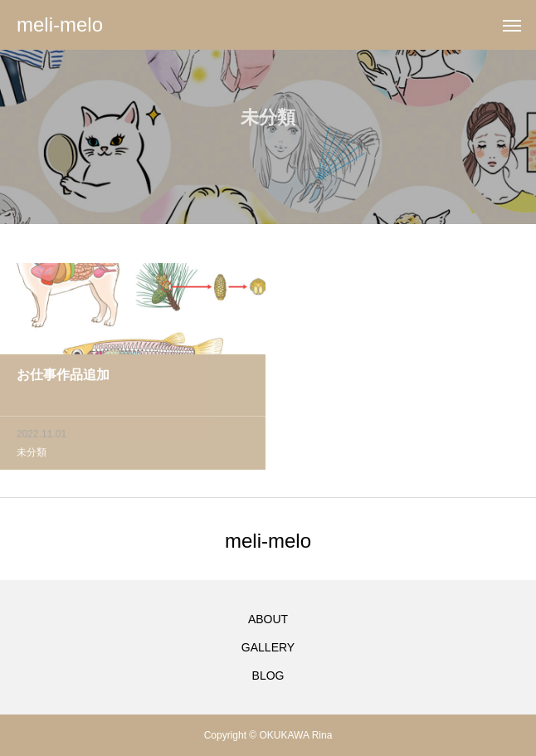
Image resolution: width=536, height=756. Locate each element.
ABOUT (268, 619)
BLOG (268, 676)
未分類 (32, 455)
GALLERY (268, 647)
